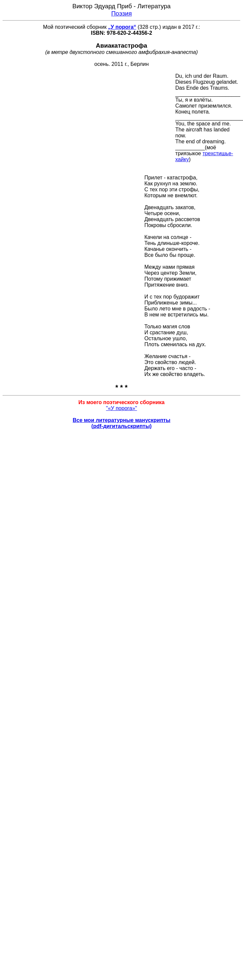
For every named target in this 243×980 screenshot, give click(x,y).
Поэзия (121, 13)
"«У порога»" (122, 408)
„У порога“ (122, 27)
